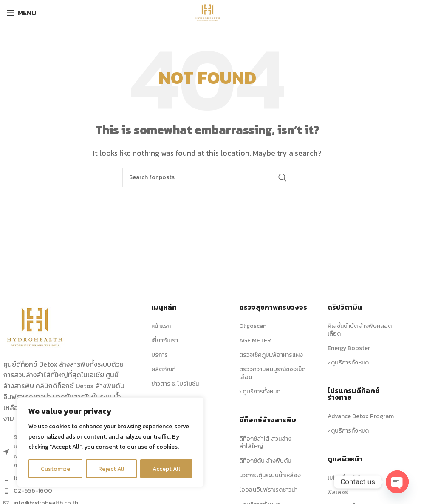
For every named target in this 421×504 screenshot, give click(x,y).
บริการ (160, 355)
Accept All (166, 468)
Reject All (112, 468)
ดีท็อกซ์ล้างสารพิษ (268, 420)
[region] (110, 442)
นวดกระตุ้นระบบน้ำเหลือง (270, 475)
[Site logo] (207, 12)
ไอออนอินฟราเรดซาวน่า (268, 490)
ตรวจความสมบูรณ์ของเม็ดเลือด (272, 373)
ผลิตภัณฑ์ (163, 369)
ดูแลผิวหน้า (345, 459)
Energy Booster (349, 348)
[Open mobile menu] (21, 13)
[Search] (207, 177)
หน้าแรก (161, 326)
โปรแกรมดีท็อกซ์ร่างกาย (353, 394)
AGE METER (255, 340)
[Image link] (35, 326)
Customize (56, 468)
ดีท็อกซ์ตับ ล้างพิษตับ (265, 461)
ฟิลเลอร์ (338, 492)
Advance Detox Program (361, 416)
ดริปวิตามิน (345, 307)
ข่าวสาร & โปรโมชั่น (175, 384)
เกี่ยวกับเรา (165, 340)
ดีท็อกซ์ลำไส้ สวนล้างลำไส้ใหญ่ (265, 443)
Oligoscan (253, 326)
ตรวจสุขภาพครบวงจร (273, 307)
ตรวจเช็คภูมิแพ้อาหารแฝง (271, 355)
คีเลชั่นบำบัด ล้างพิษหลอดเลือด (360, 330)
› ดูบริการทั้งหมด (260, 392)
